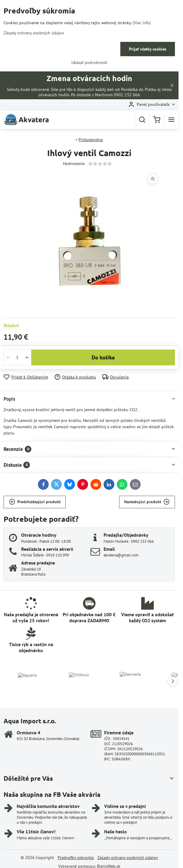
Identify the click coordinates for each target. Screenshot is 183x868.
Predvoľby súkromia (76, 858)
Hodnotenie (74, 164)
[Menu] (171, 120)
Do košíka (103, 357)
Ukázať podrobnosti (89, 62)
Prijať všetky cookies (148, 49)
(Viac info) (142, 23)
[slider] (100, 164)
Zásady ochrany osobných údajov (128, 858)
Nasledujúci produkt (147, 502)
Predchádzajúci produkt (35, 502)
